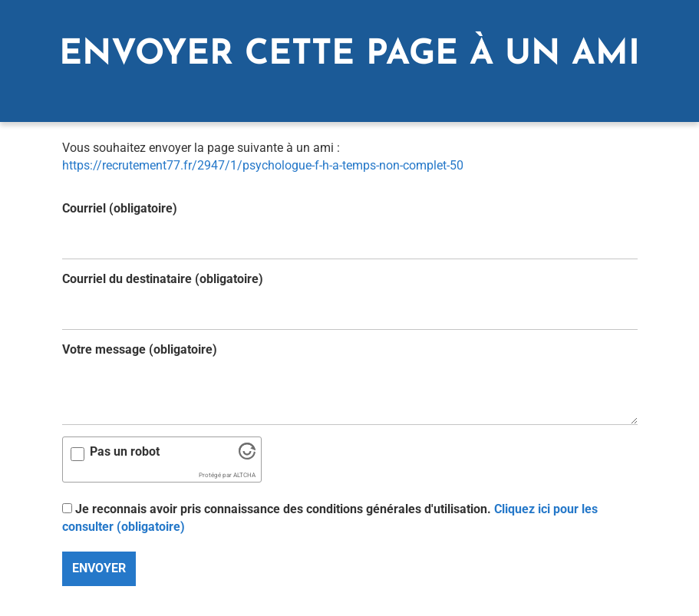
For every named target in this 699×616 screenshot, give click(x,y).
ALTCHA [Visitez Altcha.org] (244, 475)
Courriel (120, 208)
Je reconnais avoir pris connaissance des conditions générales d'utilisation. (330, 518)
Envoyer (99, 568)
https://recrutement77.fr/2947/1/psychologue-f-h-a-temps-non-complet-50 (263, 165)
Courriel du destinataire (163, 279)
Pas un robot (125, 451)
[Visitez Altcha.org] (247, 455)
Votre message (140, 349)
